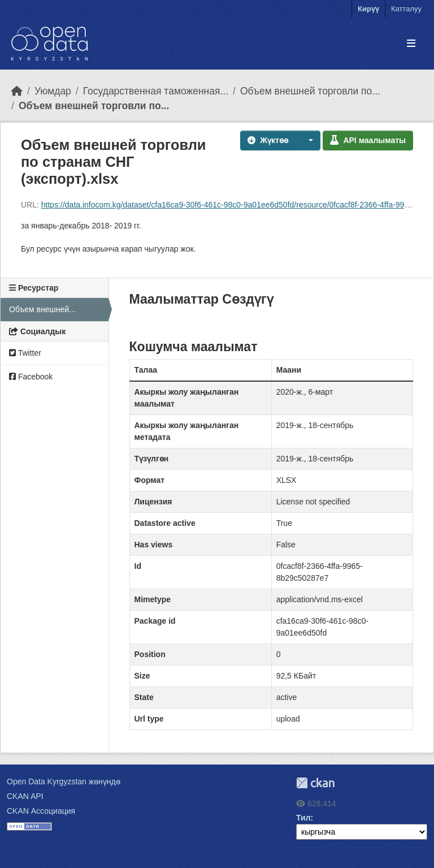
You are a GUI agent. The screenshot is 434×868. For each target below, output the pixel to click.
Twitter (25, 353)
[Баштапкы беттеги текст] (17, 91)
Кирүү (368, 9)
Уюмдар (53, 91)
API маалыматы (368, 140)
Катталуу (406, 9)
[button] (308, 141)
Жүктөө (268, 140)
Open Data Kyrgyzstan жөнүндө (64, 781)
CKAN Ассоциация (41, 811)
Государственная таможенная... (156, 91)
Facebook (31, 377)
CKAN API (25, 796)
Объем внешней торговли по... (310, 91)
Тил (303, 818)
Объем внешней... (42, 309)
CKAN (315, 783)
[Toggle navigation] (411, 44)
